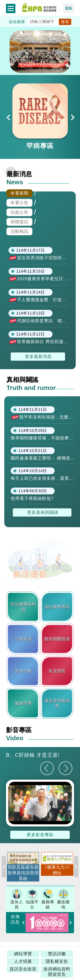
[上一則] (47, 768)
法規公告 (19, 212)
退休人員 (17, 899)
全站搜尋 (17, 22)
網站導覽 (23, 954)
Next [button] (72, 117)
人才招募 (23, 961)
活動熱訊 (19, 231)
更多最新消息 (38, 356)
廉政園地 (63, 899)
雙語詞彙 (57, 954)
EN (69, 8)
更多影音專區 (40, 835)
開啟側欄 (11, 8)
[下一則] (65, 768)
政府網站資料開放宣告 (57, 972)
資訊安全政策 (23, 969)
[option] (40, 117)
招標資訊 (19, 222)
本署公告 (19, 203)
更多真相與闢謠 (43, 512)
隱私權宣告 (57, 961)
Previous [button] (4, 869)
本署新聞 (19, 193)
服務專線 (48, 899)
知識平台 (32, 899)
